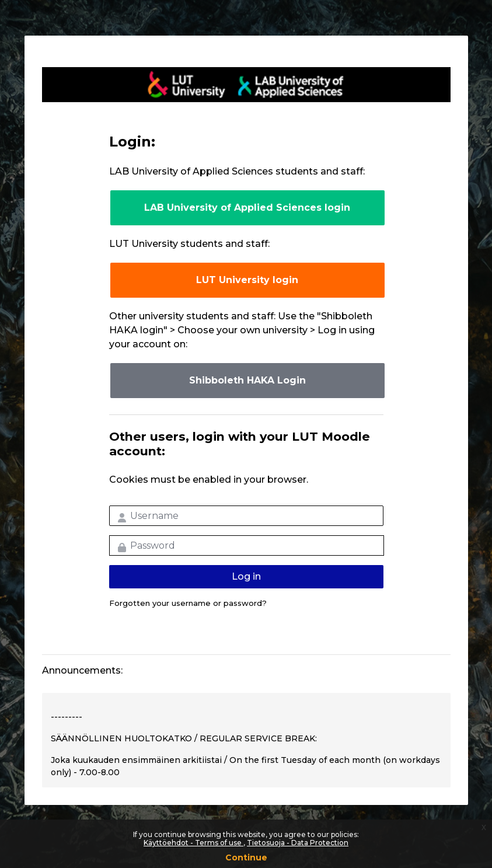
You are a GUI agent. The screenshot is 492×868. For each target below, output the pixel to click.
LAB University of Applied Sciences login (247, 208)
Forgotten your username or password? (188, 603)
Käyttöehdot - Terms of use (193, 843)
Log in (246, 576)
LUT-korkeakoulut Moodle (246, 85)
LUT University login (247, 280)
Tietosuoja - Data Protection (298, 843)
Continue (246, 857)
